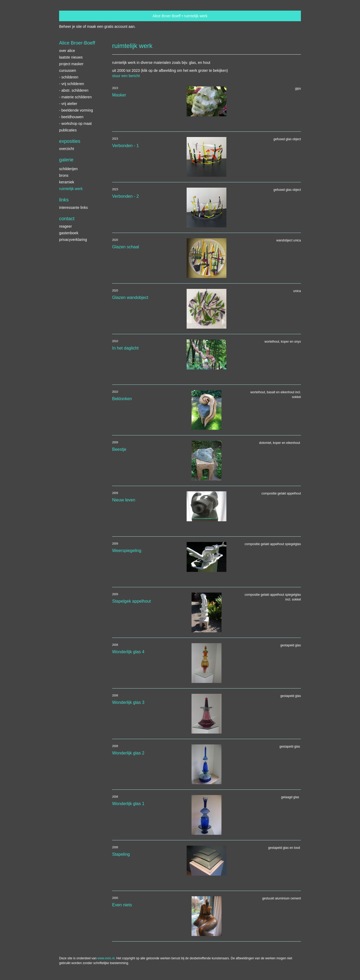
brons (64, 175)
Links (64, 200)
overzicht (67, 149)
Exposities (70, 141)
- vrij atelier (68, 104)
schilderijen (68, 169)
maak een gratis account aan (111, 27)
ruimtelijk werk (71, 189)
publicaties (68, 130)
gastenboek (69, 233)
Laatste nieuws (71, 57)
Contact (67, 219)
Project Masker (71, 64)
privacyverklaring (73, 240)
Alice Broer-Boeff (167, 16)
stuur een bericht (126, 76)
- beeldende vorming (76, 110)
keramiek (67, 182)
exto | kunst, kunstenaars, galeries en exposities (74, 16)
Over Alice (67, 51)
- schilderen (69, 77)
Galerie (66, 160)
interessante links (73, 208)
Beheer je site (71, 27)
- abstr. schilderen (74, 90)
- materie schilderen (75, 97)
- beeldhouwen (71, 117)
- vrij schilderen (72, 84)
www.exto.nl (106, 958)
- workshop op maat (75, 123)
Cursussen (68, 70)
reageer (65, 226)
